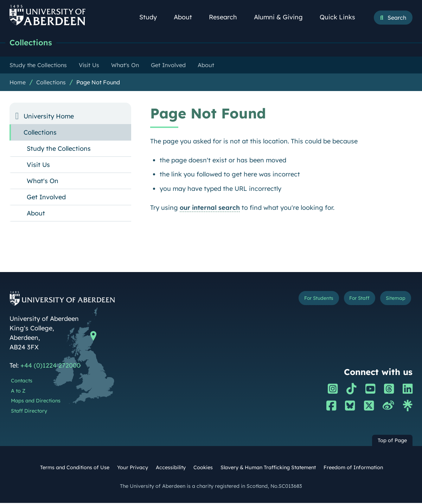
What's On (43, 182)
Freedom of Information (353, 469)
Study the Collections (59, 150)
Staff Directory (29, 412)
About (187, 17)
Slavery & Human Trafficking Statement (268, 469)
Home (18, 83)
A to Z (18, 392)
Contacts (22, 382)
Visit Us (38, 166)
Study (152, 17)
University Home (49, 117)
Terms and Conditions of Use (75, 469)
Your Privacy (133, 469)
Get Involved (46, 198)
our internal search (210, 209)
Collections (34, 43)
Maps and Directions (36, 402)
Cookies (203, 469)
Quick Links (341, 17)
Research (227, 17)
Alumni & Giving (282, 17)
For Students (295, 301)
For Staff (347, 301)
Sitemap (392, 301)
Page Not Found (98, 83)
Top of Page (392, 441)
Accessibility (171, 469)
